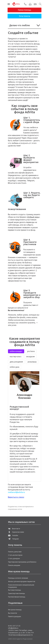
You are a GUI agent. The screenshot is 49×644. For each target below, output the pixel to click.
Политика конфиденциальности (21, 635)
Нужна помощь (24, 10)
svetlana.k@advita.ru (16, 492)
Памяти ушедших (15, 616)
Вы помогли (13, 613)
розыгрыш (32, 362)
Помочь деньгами (15, 552)
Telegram (13, 539)
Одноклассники (16, 532)
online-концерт (16, 351)
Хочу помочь (25, 16)
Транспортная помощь (17, 593)
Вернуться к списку (16, 497)
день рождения (16, 362)
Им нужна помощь (15, 610)
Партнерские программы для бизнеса (22, 562)
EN (35, 4)
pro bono (31, 351)
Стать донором (14, 559)
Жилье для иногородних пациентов (22, 581)
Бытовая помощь (15, 590)
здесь (12, 273)
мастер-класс (16, 357)
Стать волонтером (15, 555)
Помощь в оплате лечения (18, 578)
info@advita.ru (13, 628)
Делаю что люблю (24, 25)
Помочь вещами (14, 565)
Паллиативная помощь (17, 597)
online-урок (15, 367)
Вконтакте (14, 529)
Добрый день (33, 217)
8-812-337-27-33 (14, 626)
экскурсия (30, 357)
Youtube (13, 535)
